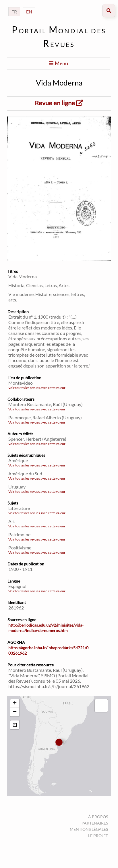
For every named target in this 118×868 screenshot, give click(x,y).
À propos (98, 817)
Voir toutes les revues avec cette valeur (37, 388)
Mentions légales (89, 829)
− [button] (15, 712)
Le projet (98, 836)
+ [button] (15, 704)
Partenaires (95, 823)
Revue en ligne (59, 103)
